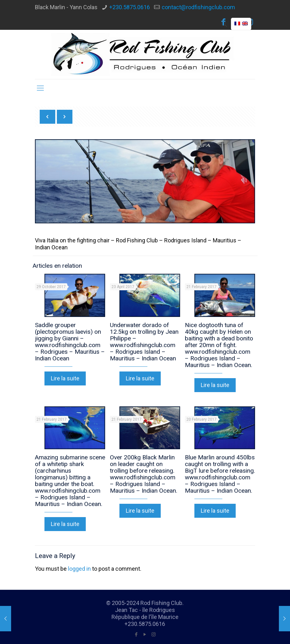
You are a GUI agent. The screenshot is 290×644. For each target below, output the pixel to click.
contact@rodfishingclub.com (198, 7)
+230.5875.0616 (130, 7)
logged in (79, 569)
